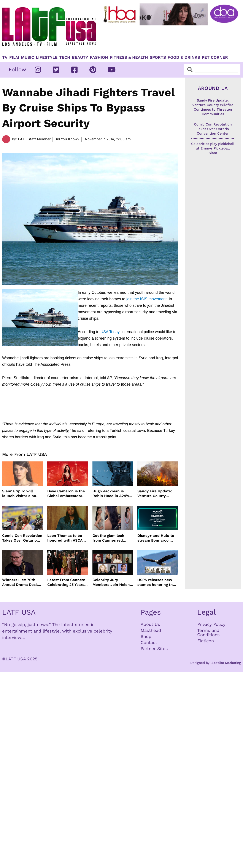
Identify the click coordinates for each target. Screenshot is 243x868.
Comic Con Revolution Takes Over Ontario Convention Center (22, 538)
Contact (149, 642)
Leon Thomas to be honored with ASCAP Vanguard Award (66, 538)
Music (28, 57)
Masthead (151, 630)
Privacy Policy (211, 624)
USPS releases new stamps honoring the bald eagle (156, 582)
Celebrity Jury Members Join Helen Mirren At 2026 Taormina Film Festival (113, 582)
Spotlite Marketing (226, 663)
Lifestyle (47, 57)
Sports (158, 57)
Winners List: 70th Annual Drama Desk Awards (20, 582)
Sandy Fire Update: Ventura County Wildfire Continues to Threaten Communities (157, 494)
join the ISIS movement (146, 299)
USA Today (110, 332)
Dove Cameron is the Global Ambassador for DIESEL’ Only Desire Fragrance (66, 494)
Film (14, 57)
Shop (146, 636)
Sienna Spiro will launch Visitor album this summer (21, 494)
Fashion (99, 57)
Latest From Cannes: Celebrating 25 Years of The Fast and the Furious (66, 582)
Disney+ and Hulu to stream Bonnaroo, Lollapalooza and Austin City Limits (156, 538)
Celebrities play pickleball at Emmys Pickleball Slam (213, 148)
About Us (150, 624)
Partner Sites (154, 649)
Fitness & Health (129, 57)
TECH (65, 57)
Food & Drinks (184, 57)
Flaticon (206, 641)
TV (5, 57)
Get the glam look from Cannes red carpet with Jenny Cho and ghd (109, 538)
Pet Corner (215, 57)
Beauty (80, 57)
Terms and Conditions (208, 633)
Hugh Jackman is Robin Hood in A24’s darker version (111, 494)
